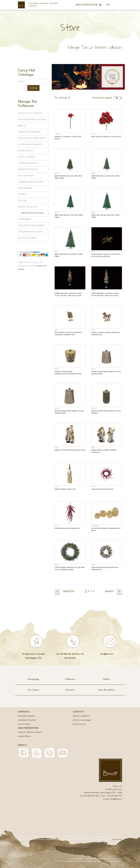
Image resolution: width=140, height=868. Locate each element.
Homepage (33, 679)
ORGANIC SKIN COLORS (31, 182)
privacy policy (24, 724)
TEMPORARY (25, 219)
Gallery (44, 4)
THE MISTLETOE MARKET (31, 226)
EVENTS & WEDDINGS (29, 132)
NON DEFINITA (26, 176)
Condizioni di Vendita (27, 720)
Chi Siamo (54, 4)
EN (108, 5)
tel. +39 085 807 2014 (66, 654)
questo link (117, 839)
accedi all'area (24, 736)
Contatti (33, 6)
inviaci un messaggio (82, 720)
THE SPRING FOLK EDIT (30, 232)
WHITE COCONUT (27, 238)
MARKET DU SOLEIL (28, 170)
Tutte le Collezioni (30, 113)
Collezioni (34, 4)
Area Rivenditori (89, 5)
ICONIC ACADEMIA (28, 163)
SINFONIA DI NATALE (32, 213)
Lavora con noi (79, 724)
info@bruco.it (107, 654)
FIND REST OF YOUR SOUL (32, 138)
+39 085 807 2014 (92, 796)
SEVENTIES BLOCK (28, 207)
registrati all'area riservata (30, 732)
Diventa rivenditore (81, 716)
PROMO (22, 194)
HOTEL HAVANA (26, 157)
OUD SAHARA (25, 188)
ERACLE (22, 126)
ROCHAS (22, 201)
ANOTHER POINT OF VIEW (32, 120)
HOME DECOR (25, 151)
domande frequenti (26, 716)
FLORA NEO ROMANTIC (31, 145)
